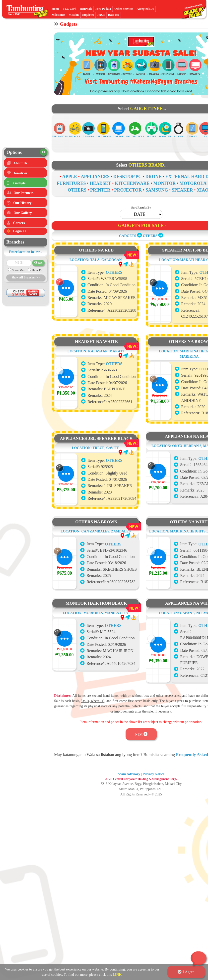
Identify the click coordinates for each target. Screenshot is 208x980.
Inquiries (88, 15)
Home (55, 9)
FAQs (101, 15)
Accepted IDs (145, 9)
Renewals (86, 9)
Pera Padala (103, 9)
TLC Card (69, 9)
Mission (74, 15)
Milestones (58, 15)
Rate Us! (114, 15)
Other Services (124, 9)
